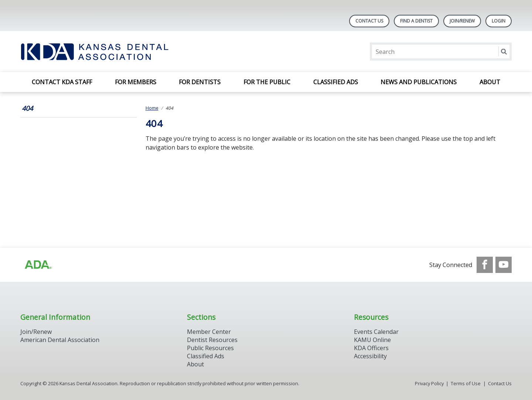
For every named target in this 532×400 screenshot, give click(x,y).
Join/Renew (462, 21)
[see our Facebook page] (485, 265)
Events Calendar (376, 332)
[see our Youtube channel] (504, 265)
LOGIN (499, 21)
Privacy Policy (429, 383)
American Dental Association (60, 340)
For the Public (267, 82)
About (490, 82)
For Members (136, 82)
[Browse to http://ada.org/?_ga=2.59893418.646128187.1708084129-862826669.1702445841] (38, 265)
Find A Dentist (416, 21)
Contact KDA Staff (62, 82)
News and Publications (419, 82)
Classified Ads (336, 82)
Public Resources (210, 348)
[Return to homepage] (116, 52)
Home (152, 108)
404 (27, 108)
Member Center (209, 332)
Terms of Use (466, 383)
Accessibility (370, 356)
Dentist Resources (212, 340)
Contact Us (369, 21)
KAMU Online (372, 340)
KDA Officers (371, 348)
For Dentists (200, 82)
